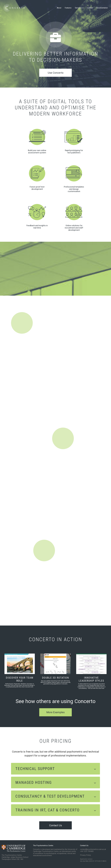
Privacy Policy (86, 855)
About (59, 8)
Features (68, 8)
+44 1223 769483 (87, 851)
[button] (55, 769)
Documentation (102, 8)
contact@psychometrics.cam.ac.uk (93, 849)
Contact (90, 8)
